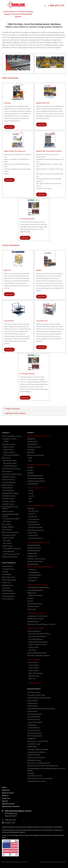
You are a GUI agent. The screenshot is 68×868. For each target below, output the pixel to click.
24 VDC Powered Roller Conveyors (12, 436)
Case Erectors (32, 570)
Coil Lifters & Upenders (34, 447)
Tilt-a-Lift (31, 493)
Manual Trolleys (33, 533)
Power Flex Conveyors (34, 692)
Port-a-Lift (31, 496)
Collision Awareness (34, 665)
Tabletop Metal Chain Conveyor (37, 781)
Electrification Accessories (35, 538)
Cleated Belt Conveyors (9, 477)
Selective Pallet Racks (34, 545)
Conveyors (6, 432)
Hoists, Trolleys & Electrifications (41, 506)
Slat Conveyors (6, 524)
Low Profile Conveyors (9, 501)
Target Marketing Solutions (59, 862)
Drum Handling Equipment (36, 639)
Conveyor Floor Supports (35, 722)
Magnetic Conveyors (9, 447)
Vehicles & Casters (33, 647)
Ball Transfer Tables (8, 490)
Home (4, 787)
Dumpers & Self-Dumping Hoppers (38, 642)
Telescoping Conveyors (9, 535)
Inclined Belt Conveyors (9, 496)
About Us (5, 795)
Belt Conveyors (6, 458)
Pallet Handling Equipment (35, 476)
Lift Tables (30, 467)
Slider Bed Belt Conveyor (10, 463)
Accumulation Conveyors (9, 439)
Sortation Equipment (8, 527)
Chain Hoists (31, 508)
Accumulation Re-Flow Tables (11, 519)
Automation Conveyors (9, 444)
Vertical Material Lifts (9, 551)
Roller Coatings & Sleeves (35, 736)
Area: (8, 835)
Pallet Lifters (31, 452)
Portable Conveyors (8, 511)
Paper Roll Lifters (32, 444)
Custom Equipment (9, 563)
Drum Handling (6, 574)
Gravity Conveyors (7, 488)
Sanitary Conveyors (8, 450)
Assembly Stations (7, 566)
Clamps (30, 458)
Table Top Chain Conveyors (10, 532)
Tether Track (32, 679)
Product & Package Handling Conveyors (10, 515)
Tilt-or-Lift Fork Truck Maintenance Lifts (39, 763)
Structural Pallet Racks (34, 551)
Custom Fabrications (8, 599)
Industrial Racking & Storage (39, 542)
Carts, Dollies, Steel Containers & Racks (39, 634)
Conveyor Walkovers (34, 728)
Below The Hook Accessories (36, 455)
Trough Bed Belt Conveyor (10, 466)
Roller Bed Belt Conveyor (10, 460)
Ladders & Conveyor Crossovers (37, 645)
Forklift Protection (32, 703)
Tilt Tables (30, 470)
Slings (30, 460)
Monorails (30, 598)
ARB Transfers (7, 521)
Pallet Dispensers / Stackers (36, 619)
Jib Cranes (30, 601)
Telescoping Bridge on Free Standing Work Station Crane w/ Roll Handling (46, 769)
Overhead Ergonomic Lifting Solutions (38, 587)
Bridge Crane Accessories (35, 596)
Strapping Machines (34, 572)
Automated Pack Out (8, 569)
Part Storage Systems (8, 596)
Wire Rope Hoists (32, 522)
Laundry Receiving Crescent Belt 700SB (39, 698)
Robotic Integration (7, 591)
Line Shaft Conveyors (8, 499)
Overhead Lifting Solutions (38, 585)
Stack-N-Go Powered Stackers (36, 758)
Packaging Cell (32, 739)
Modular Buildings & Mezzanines (37, 653)
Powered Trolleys (33, 536)
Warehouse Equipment (36, 628)
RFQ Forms (6, 790)
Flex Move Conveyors (9, 452)
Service (4, 835)
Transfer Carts (6, 583)
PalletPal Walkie (32, 747)
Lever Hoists (32, 514)
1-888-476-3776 (56, 5)
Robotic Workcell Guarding (36, 673)
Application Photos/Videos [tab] (14, 413)
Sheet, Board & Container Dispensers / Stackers (41, 624)
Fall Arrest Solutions (33, 606)
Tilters (30, 499)
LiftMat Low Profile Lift (34, 755)
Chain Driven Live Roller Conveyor (12, 474)
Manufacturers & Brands (11, 806)
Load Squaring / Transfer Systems (37, 616)
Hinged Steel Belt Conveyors (10, 493)
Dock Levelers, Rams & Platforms (37, 636)
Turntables (6, 441)
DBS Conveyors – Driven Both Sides (38, 741)
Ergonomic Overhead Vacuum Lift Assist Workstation (43, 766)
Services (5, 801)
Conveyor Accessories (9, 480)
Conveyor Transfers (8, 538)
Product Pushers (32, 711)
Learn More (9, 127)
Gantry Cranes (32, 609)
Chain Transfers (7, 543)
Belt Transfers (7, 540)
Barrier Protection (33, 700)
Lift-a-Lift (31, 491)
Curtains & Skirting (33, 668)
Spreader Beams (32, 442)
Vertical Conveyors (7, 546)
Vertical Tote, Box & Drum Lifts (11, 554)
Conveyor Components (9, 482)
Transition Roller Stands (34, 733)
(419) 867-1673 (10, 823)
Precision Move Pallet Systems (11, 455)
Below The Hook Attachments (39, 436)
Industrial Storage (33, 564)
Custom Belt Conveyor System (36, 695)
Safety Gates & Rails (34, 676)
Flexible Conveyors (8, 485)
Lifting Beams (31, 439)
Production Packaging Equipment (40, 567)
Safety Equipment (34, 660)
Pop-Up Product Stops (34, 717)
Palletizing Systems (8, 585)
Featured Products (34, 689)
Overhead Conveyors (8, 504)
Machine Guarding (33, 671)
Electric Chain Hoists (34, 519)
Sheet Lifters (31, 450)
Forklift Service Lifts (35, 488)
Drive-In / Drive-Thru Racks (35, 561)
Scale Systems (32, 580)
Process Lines (6, 588)
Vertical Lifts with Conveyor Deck (12, 549)
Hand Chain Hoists (33, 511)
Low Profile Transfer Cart (35, 776)
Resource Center (8, 793)
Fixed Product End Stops (34, 714)
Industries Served (8, 804)
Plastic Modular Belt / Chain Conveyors (10, 508)
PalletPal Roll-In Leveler (34, 760)
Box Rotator (31, 773)
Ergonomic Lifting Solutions (38, 465)
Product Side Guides (33, 719)
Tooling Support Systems (35, 604)
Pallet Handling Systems (9, 580)
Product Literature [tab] (12, 409)
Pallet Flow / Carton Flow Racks (36, 559)
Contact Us (6, 798)
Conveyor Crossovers (34, 730)
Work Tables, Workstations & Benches (39, 656)
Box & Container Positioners (36, 478)
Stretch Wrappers (33, 578)
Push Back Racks (32, 556)
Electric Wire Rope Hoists (35, 527)
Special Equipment (33, 484)
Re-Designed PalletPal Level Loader (38, 749)
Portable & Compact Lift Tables (36, 481)
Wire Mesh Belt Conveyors (10, 557)
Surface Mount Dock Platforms (36, 752)
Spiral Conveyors (7, 530)
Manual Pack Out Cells (9, 577)
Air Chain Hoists (33, 517)
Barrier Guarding (33, 662)
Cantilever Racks (32, 553)
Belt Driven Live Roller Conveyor (11, 469)
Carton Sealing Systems (35, 575)
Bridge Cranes (32, 593)
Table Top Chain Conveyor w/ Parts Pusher (40, 779)
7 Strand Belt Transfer (34, 744)
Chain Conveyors (7, 471)
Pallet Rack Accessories (34, 548)
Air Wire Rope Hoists (34, 525)
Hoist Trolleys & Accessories (36, 530)
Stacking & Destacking (8, 593)
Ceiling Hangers (32, 725)
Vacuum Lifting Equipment (35, 590)
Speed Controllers (33, 706)
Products (31, 432)
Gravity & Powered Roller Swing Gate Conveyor (41, 709)
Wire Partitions (32, 650)
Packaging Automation (36, 613)
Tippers (30, 501)
